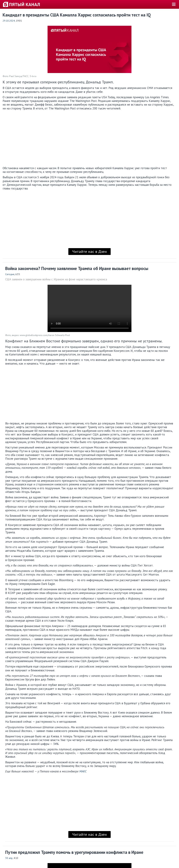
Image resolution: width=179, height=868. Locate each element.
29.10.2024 (9, 21)
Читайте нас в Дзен (89, 251)
